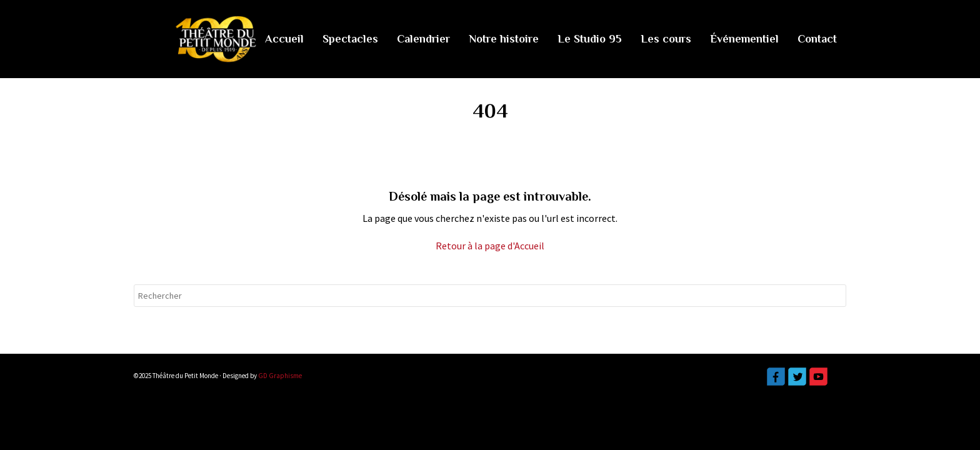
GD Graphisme (280, 376)
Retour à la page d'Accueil (490, 246)
